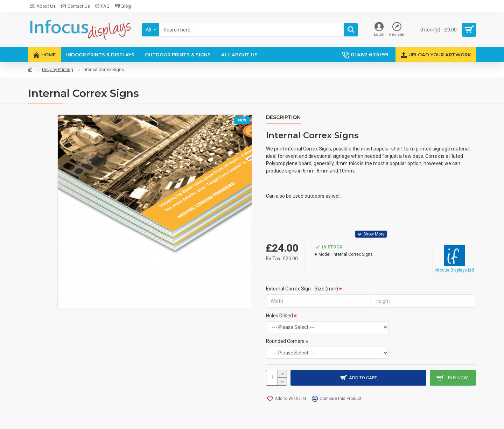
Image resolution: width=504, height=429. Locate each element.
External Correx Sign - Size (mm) (302, 289)
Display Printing (58, 69)
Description (283, 117)
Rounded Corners (285, 341)
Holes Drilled (279, 316)
